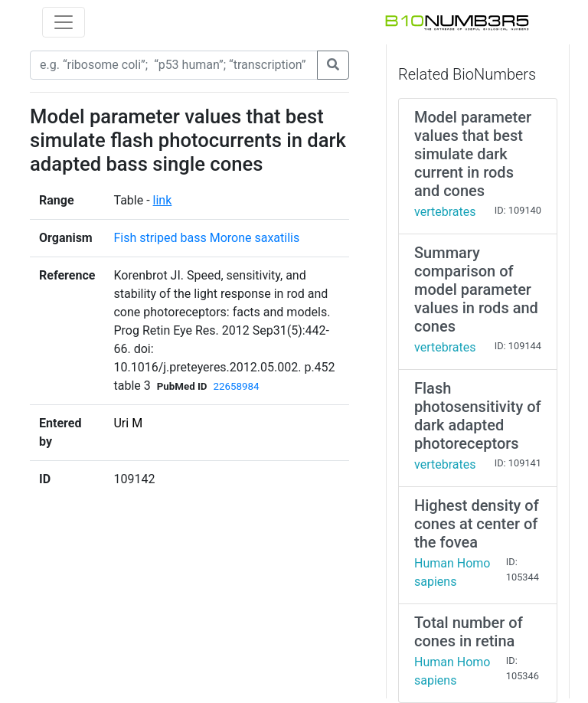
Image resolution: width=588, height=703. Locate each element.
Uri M (128, 423)
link (163, 200)
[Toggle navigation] (64, 22)
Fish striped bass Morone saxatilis (206, 238)
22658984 (237, 386)
